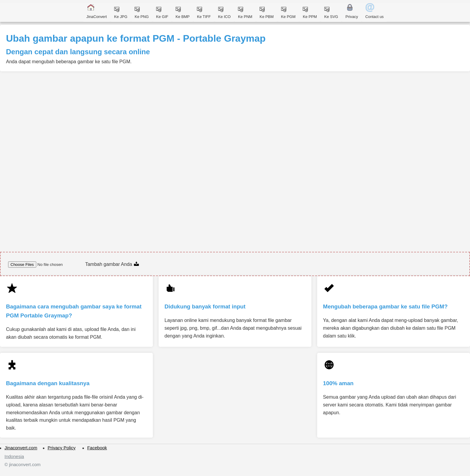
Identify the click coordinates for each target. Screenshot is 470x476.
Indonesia (14, 456)
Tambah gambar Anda (112, 264)
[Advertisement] (183, 116)
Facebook (97, 448)
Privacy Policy (62, 448)
